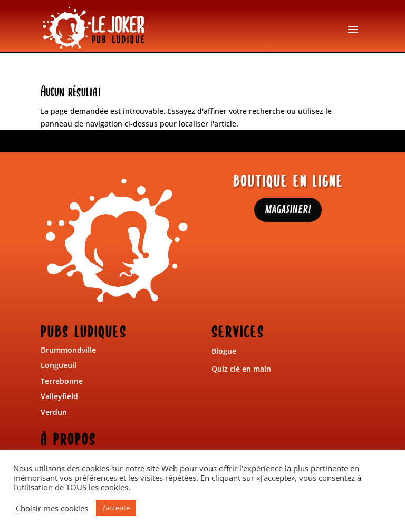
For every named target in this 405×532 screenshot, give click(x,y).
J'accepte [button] (116, 508)
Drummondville (68, 350)
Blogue (224, 351)
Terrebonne (62, 381)
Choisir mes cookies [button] (52, 508)
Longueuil (59, 365)
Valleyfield (59, 396)
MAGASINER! (288, 210)
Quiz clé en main (241, 369)
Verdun (54, 412)
